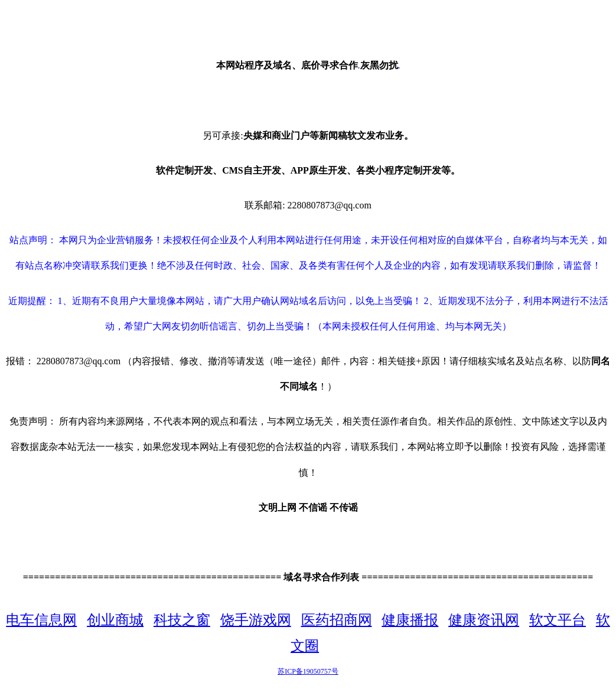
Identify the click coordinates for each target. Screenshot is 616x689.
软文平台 (558, 620)
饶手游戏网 (256, 620)
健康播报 (410, 620)
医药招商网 (337, 620)
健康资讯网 (484, 620)
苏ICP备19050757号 (308, 671)
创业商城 (115, 620)
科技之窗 (182, 620)
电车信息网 (41, 620)
